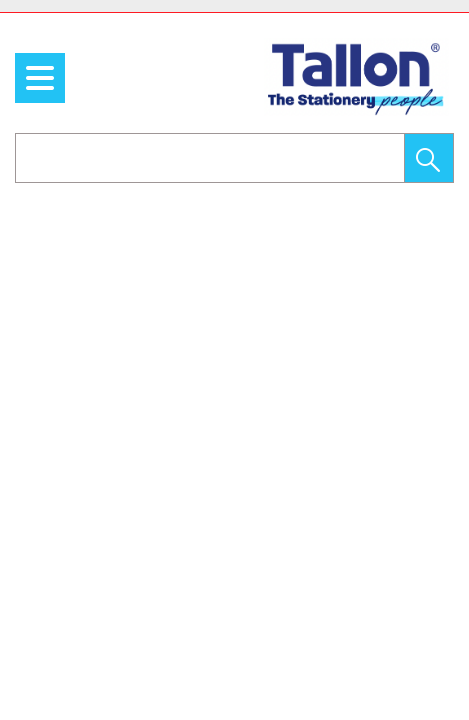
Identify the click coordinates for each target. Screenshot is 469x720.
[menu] (40, 78)
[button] (429, 158)
